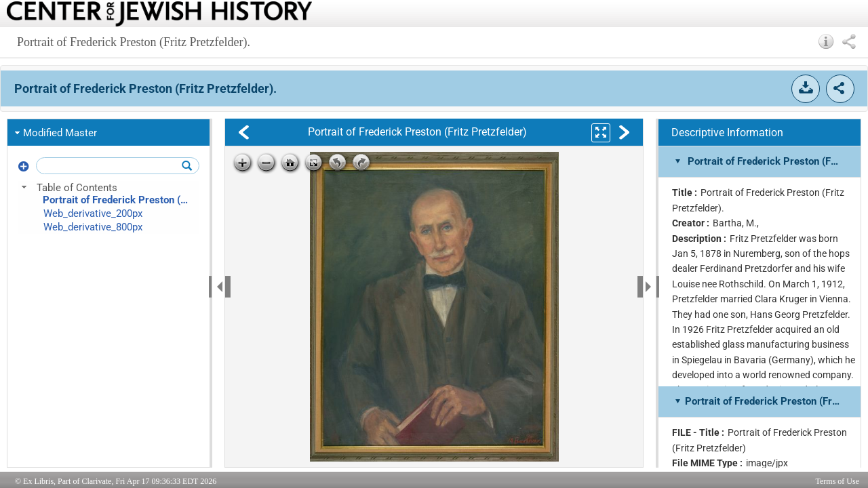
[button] (826, 41)
